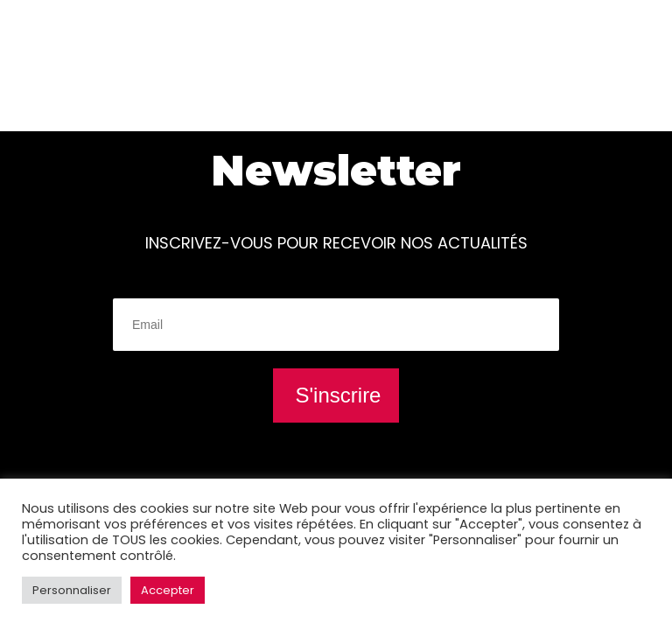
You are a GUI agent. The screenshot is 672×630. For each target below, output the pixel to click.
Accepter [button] (168, 590)
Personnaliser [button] (72, 590)
